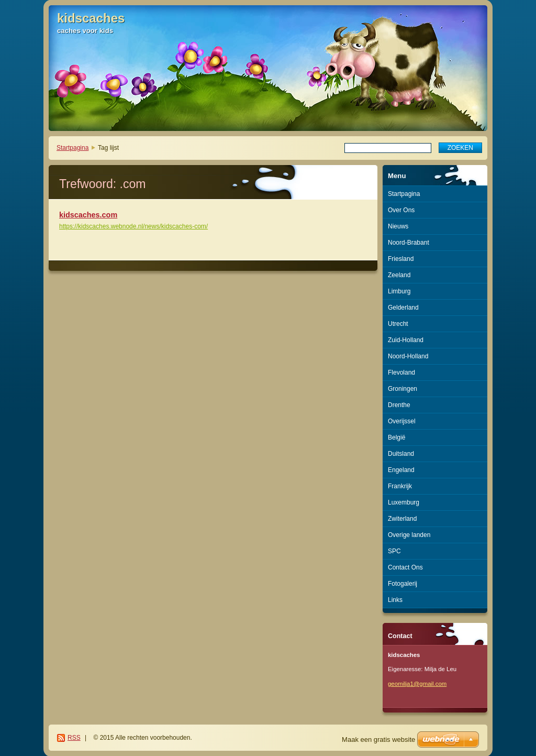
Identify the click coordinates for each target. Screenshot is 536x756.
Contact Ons (405, 567)
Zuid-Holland (406, 340)
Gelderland (403, 308)
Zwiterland (402, 519)
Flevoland (401, 372)
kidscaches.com (88, 215)
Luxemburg (404, 502)
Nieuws (398, 226)
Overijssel (402, 421)
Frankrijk (400, 486)
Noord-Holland (408, 356)
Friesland (401, 259)
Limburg (399, 291)
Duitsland (401, 454)
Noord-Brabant (409, 243)
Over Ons (401, 210)
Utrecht (398, 324)
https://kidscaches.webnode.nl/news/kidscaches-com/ (133, 226)
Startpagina (72, 148)
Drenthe (399, 405)
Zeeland (399, 275)
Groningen (403, 389)
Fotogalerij (403, 584)
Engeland (401, 470)
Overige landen (409, 535)
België (397, 437)
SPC (394, 551)
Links (395, 600)
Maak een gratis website (378, 739)
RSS (74, 738)
